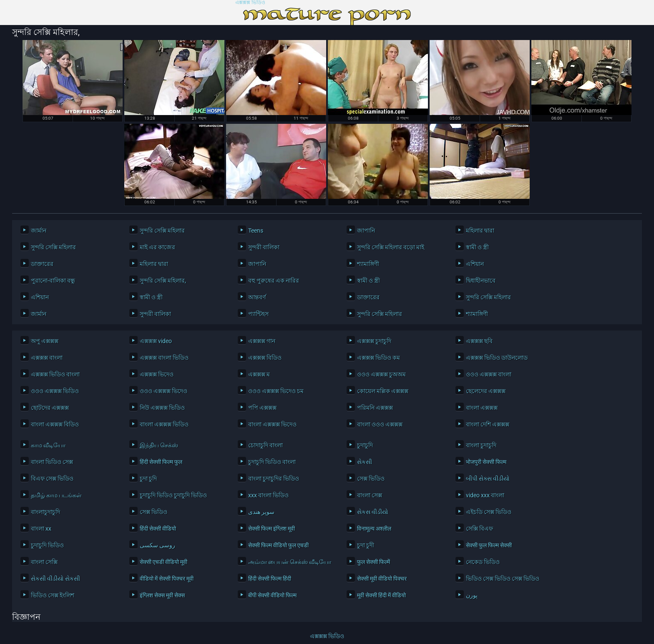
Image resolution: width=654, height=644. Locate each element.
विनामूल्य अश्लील (374, 529)
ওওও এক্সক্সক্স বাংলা (489, 374)
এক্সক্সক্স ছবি (479, 341)
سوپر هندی (261, 512)
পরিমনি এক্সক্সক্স (375, 408)
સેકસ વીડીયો (373, 512)
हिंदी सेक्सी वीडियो (158, 529)
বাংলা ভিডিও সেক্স (52, 462)
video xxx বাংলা (485, 495)
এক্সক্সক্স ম (259, 374)
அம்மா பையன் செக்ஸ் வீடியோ (290, 562)
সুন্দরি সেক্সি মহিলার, (163, 281)
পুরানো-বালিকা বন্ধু (53, 281)
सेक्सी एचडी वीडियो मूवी (163, 562)
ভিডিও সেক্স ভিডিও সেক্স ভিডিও (503, 579)
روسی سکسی (157, 545)
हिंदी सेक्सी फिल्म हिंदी (270, 579)
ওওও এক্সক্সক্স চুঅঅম (381, 374)
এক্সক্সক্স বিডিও (265, 358)
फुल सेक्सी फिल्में (374, 562)
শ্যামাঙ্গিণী (368, 264)
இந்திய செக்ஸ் (159, 445)
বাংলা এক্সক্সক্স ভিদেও (272, 424)
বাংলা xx (41, 529)
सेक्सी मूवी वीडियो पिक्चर (382, 579)
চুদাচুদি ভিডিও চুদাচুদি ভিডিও (173, 495)
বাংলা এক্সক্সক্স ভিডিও (164, 424)
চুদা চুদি (148, 479)
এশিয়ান (475, 264)
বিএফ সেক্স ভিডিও (52, 479)
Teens (256, 231)
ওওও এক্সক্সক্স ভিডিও (55, 391)
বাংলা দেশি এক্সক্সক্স (488, 424)
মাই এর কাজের (157, 247)
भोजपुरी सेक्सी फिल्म (486, 462)
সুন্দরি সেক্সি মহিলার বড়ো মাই (391, 247)
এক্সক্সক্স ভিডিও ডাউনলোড (497, 358)
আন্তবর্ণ (257, 297)
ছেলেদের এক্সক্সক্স (486, 391)
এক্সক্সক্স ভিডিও (250, 3)
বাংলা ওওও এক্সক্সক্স (380, 424)
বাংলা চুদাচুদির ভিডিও (274, 479)
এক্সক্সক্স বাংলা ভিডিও (164, 358)
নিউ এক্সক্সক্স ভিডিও (162, 408)
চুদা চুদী (366, 545)
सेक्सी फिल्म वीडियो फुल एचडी (278, 545)
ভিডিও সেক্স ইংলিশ (53, 595)
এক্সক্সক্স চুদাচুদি (374, 341)
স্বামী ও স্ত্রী (477, 247)
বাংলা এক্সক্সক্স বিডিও (55, 424)
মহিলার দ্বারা (480, 231)
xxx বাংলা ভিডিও (268, 495)
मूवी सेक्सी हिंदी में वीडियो (381, 595)
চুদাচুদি (365, 445)
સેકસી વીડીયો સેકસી (55, 579)
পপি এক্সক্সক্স (262, 408)
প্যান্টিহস (258, 314)
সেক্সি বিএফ (479, 529)
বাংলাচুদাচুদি (45, 512)
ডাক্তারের (42, 264)
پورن (472, 595)
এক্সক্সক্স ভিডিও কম (379, 358)
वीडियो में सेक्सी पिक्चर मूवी (167, 579)
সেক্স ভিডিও (371, 479)
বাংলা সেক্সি (44, 562)
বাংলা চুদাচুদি (481, 445)
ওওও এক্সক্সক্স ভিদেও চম (276, 391)
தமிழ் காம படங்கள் (56, 495)
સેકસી (365, 462)
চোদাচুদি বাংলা (265, 445)
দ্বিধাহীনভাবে (481, 281)
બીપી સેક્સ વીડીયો (488, 479)
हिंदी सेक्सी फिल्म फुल (161, 462)
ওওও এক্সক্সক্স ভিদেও (163, 391)
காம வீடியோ (48, 445)
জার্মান (39, 231)
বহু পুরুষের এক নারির (274, 281)
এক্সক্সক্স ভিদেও (157, 374)
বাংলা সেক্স (370, 495)
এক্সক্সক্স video (156, 341)
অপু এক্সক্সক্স (45, 341)
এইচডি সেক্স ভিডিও (489, 512)
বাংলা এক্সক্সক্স (482, 408)
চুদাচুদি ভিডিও (47, 545)
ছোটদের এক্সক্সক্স (50, 408)
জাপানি (366, 231)
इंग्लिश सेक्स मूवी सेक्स (162, 595)
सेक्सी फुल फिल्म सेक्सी (489, 545)
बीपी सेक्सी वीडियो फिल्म (272, 595)
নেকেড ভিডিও (483, 562)
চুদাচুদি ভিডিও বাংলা (272, 462)
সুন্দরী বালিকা (264, 247)
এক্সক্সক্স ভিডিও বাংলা (55, 374)
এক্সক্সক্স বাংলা (47, 358)
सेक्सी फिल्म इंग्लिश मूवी (272, 529)
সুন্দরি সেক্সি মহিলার (162, 231)
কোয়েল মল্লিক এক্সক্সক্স (383, 391)
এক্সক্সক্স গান (262, 341)
